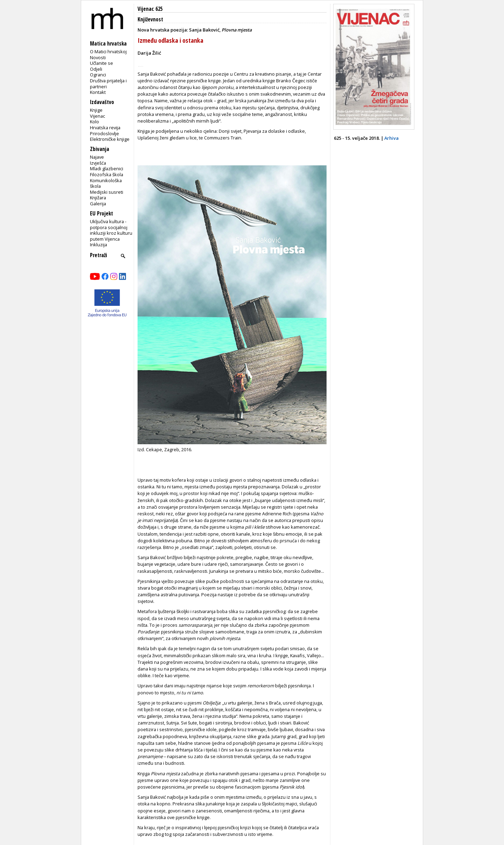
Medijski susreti (107, 192)
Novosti (98, 57)
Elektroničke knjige (110, 139)
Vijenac (97, 116)
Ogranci (98, 75)
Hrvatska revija (105, 128)
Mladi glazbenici (107, 169)
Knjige (96, 110)
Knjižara (98, 198)
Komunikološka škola (106, 183)
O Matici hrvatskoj (108, 51)
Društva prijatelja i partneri (108, 84)
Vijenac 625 (150, 9)
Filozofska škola (107, 174)
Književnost (150, 19)
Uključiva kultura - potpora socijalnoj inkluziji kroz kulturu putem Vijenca (111, 230)
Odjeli (96, 69)
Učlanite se (101, 63)
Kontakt (98, 92)
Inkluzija (99, 245)
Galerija (98, 204)
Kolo (94, 122)
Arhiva (391, 138)
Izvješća (98, 163)
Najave (97, 157)
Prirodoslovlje (104, 133)
